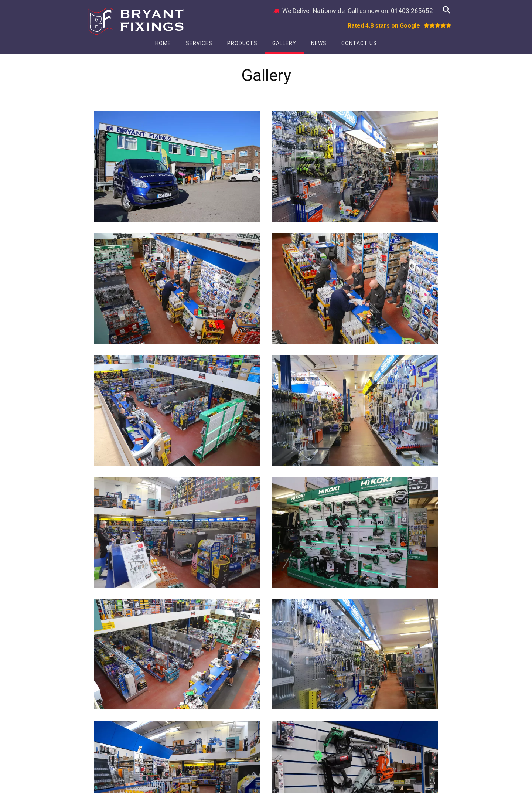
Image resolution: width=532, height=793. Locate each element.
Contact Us (359, 43)
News (319, 43)
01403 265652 (412, 11)
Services (199, 43)
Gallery (284, 43)
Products (242, 43)
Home (163, 43)
